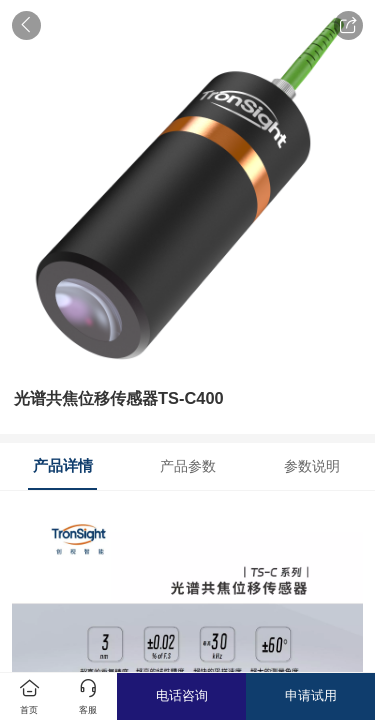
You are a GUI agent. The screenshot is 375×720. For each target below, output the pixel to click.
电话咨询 (182, 695)
